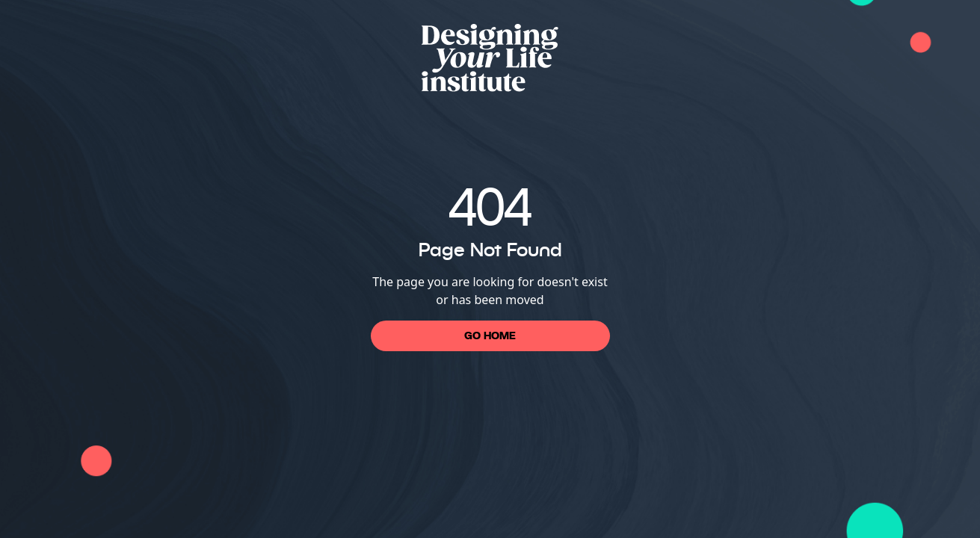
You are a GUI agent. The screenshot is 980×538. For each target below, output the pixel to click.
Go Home (490, 336)
